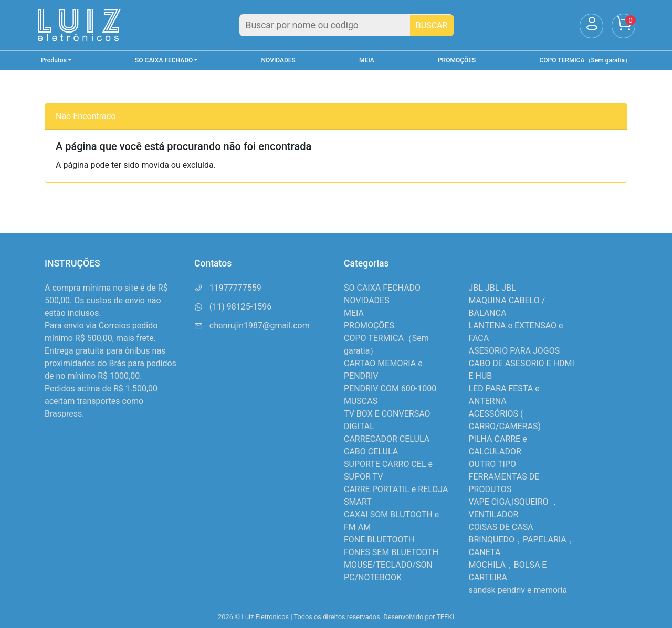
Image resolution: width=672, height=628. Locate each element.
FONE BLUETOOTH (379, 540)
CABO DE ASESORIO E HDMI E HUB (522, 370)
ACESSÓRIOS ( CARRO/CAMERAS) (505, 420)
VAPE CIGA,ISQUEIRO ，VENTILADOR (514, 508)
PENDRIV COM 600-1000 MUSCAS (390, 395)
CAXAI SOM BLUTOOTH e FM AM (391, 521)
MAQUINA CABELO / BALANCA (507, 307)
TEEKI (445, 617)
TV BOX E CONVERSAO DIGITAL (387, 420)
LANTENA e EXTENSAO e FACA (516, 332)
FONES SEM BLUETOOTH (391, 552)
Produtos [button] (54, 60)
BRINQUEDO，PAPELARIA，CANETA (522, 546)
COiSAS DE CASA (501, 527)
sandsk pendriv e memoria (518, 590)
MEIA (367, 60)
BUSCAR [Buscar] (432, 25)
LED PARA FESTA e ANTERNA (504, 395)
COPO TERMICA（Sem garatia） (585, 60)
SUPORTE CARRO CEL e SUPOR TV (388, 470)
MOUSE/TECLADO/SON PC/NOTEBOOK (388, 571)
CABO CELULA (371, 451)
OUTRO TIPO (492, 464)
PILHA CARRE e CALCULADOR (498, 445)
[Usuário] (591, 26)
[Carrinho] (623, 26)
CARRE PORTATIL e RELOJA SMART (396, 496)
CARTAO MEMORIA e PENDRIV (383, 370)
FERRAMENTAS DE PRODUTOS (504, 483)
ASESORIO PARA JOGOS (514, 351)
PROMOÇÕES (457, 60)
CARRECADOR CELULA (387, 439)
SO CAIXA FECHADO (382, 288)
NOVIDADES (279, 60)
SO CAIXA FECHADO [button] (164, 60)
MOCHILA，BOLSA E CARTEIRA (508, 571)
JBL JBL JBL (492, 288)
